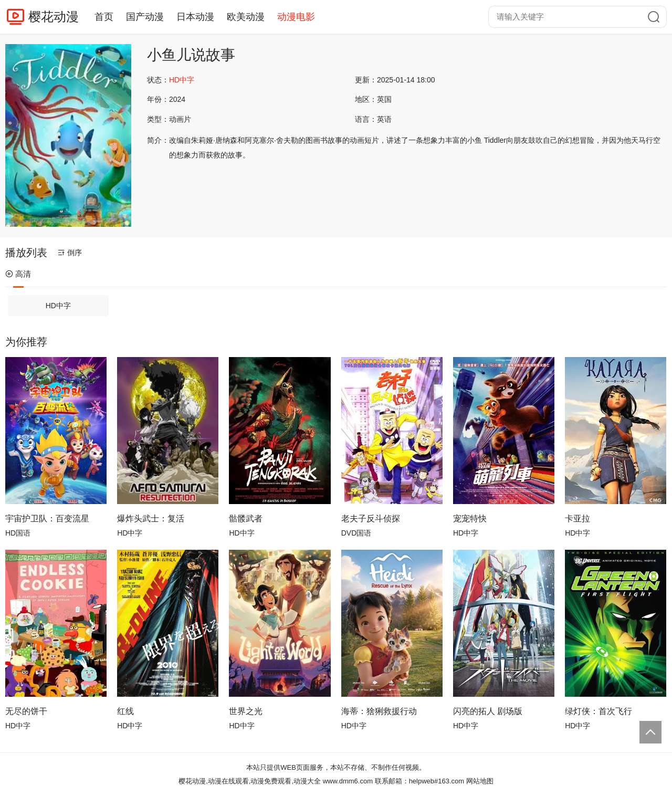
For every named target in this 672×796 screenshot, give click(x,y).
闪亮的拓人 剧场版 (488, 711)
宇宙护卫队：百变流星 (47, 519)
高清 (18, 274)
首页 (104, 17)
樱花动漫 (54, 17)
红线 (125, 711)
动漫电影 (296, 17)
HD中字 (58, 306)
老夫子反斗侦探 (371, 519)
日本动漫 (195, 17)
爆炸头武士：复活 (151, 519)
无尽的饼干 (26, 711)
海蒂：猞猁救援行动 (379, 711)
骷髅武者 (246, 519)
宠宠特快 (470, 519)
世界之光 (246, 711)
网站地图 (480, 781)
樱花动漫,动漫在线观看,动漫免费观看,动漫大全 (250, 781)
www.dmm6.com (348, 781)
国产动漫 (145, 17)
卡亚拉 (577, 519)
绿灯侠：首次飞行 (598, 711)
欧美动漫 (246, 17)
